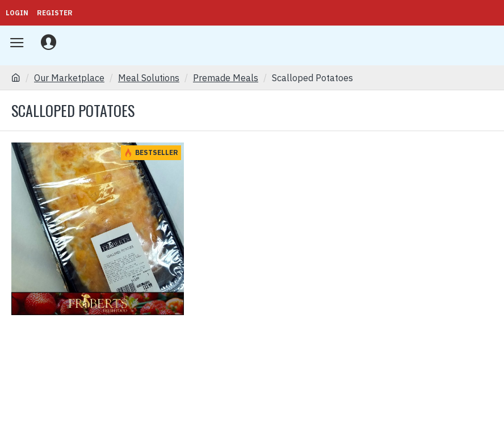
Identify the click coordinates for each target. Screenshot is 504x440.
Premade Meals (226, 78)
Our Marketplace (69, 78)
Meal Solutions (149, 78)
